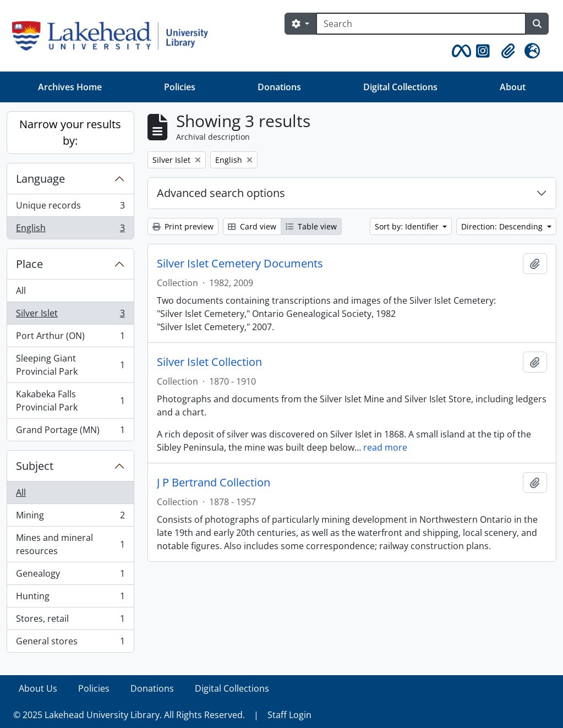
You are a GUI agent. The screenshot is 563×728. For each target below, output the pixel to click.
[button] (460, 51)
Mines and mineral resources (70, 544)
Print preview (183, 226)
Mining (70, 518)
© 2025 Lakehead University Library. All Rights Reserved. (129, 715)
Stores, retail (70, 621)
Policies (180, 87)
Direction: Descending (503, 226)
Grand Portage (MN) (70, 432)
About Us (38, 688)
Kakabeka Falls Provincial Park (70, 401)
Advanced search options (221, 193)
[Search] (421, 24)
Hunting (70, 598)
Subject (35, 466)
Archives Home (70, 87)
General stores (70, 643)
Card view (252, 226)
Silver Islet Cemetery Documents (240, 264)
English (70, 230)
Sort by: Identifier (408, 226)
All (21, 291)
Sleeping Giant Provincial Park (70, 365)
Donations (279, 87)
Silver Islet (70, 316)
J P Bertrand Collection (214, 483)
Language (40, 179)
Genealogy (70, 576)
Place (29, 264)
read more (385, 447)
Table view (311, 226)
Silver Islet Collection (209, 362)
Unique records (70, 208)
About (513, 87)
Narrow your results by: (70, 132)
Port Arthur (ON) (70, 338)
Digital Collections (400, 87)
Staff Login (289, 715)
